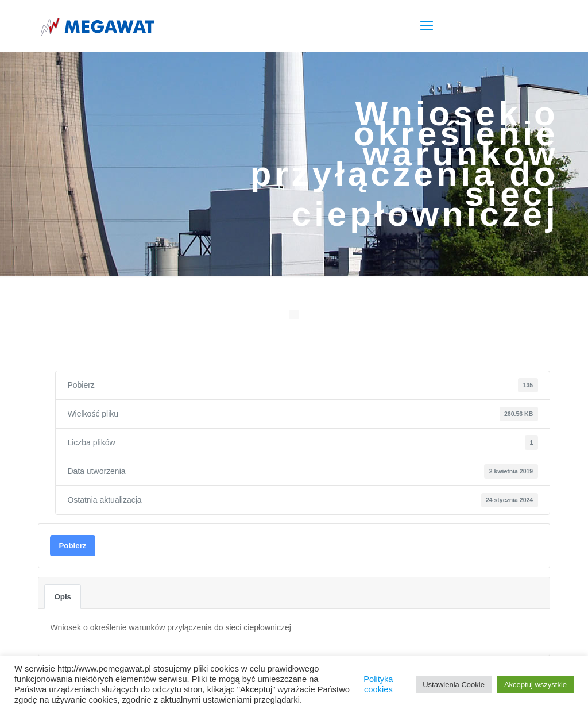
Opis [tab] (63, 597)
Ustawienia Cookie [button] (454, 685)
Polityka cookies (378, 684)
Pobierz (72, 546)
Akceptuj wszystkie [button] (535, 685)
